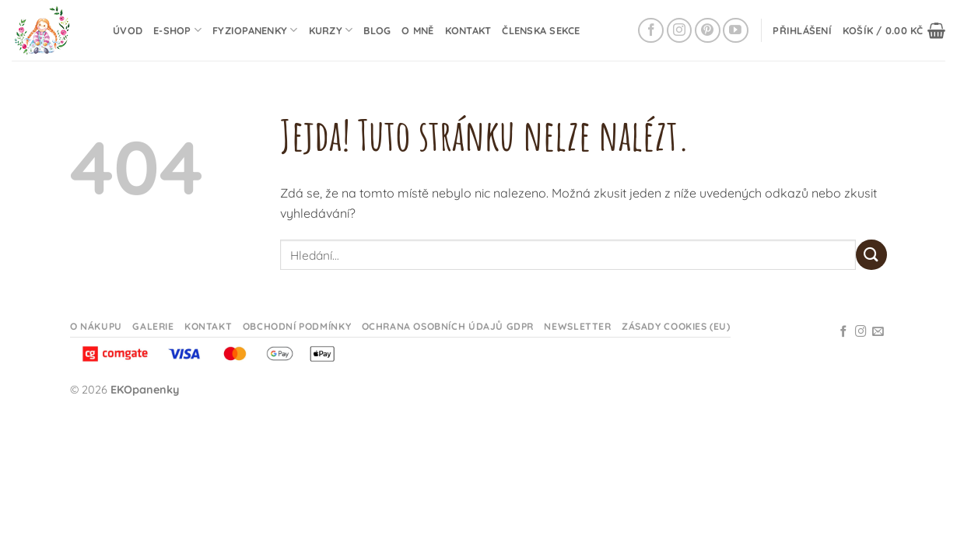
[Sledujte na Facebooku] (651, 31)
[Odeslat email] (878, 332)
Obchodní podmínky (297, 326)
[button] (802, 30)
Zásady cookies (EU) (676, 326)
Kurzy (331, 30)
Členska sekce (541, 30)
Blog (377, 30)
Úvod (128, 30)
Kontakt (468, 30)
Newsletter (577, 326)
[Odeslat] (871, 255)
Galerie (153, 326)
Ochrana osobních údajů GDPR (448, 326)
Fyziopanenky (255, 30)
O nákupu (96, 326)
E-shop (177, 30)
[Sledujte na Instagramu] (680, 31)
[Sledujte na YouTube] (736, 31)
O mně (417, 30)
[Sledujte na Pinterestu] (708, 31)
